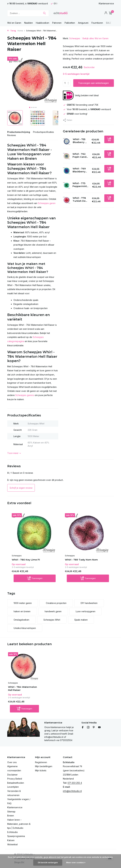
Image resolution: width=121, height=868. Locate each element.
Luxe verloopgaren (86, 611)
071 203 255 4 (75, 783)
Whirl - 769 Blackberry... (80, 170)
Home (21, 31)
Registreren (41, 762)
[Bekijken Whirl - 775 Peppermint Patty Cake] (67, 185)
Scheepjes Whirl (52, 620)
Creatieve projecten (56, 603)
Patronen (57, 23)
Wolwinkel (12, 844)
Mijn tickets (41, 770)
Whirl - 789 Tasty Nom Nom (81, 560)
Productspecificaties (44, 132)
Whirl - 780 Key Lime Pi (26, 560)
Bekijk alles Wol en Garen (96, 38)
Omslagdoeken (21, 620)
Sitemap (11, 812)
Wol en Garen (14, 23)
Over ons (12, 762)
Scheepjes (75, 38)
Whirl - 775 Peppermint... (80, 185)
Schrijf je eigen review (21, 488)
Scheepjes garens (25, 395)
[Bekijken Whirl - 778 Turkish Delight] (67, 200)
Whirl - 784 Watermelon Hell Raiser (22, 688)
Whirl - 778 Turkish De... (80, 199)
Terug (12, 31)
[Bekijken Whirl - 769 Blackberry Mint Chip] (67, 171)
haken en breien (22, 611)
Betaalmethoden (16, 783)
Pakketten (70, 23)
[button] (30, 107)
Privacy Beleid (15, 779)
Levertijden (13, 787)
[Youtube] (99, 727)
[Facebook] (83, 727)
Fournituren (97, 23)
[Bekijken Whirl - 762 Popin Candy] (67, 156)
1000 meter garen (23, 603)
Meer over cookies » (76, 863)
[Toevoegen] (109, 139)
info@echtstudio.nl (72, 791)
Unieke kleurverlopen (25, 628)
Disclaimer (12, 775)
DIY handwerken (89, 603)
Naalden (29, 23)
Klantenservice (106, 3)
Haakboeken (42, 23)
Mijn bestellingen (44, 766)
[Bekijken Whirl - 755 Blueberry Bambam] (67, 141)
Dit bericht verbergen (48, 863)
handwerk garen (53, 611)
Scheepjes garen (47, 203)
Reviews (12, 135)
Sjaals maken (81, 620)
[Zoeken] (28, 13)
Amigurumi (83, 23)
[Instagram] (88, 727)
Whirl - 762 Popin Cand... (80, 155)
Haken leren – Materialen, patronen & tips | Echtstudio (19, 824)
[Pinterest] (94, 727)
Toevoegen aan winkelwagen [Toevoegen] (93, 83)
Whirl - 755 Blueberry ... (80, 141)
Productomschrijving (19, 132)
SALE (109, 23)
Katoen (11, 840)
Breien (11, 816)
